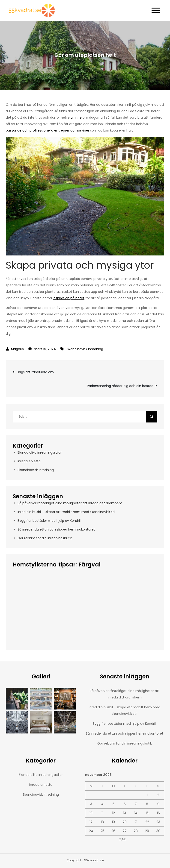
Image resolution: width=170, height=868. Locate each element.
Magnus (17, 349)
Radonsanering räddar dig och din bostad (120, 386)
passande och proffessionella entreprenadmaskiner (48, 130)
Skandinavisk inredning (85, 349)
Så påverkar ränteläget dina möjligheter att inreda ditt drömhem (70, 503)
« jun (123, 839)
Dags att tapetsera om (35, 372)
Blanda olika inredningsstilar (40, 452)
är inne (76, 117)
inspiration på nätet (69, 298)
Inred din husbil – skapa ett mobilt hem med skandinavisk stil (66, 512)
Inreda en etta (29, 461)
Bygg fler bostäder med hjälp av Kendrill (49, 521)
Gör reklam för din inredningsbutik (45, 538)
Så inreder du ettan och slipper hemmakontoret (56, 529)
